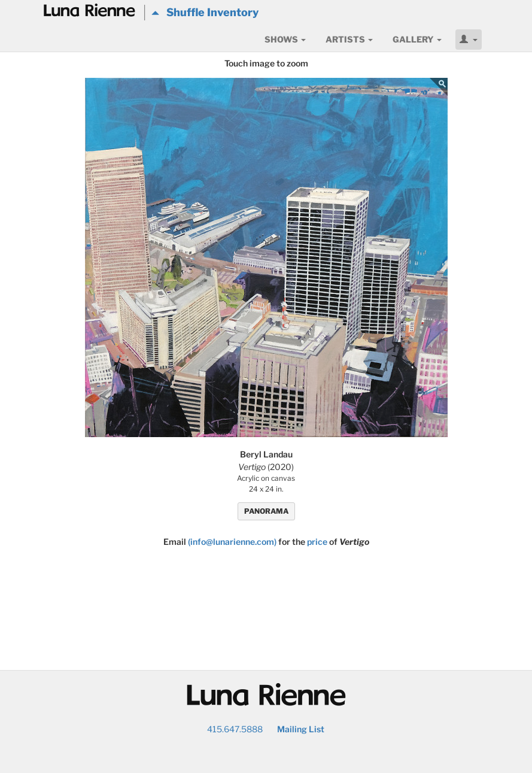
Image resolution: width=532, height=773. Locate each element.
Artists (349, 39)
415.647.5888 (235, 729)
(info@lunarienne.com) (232, 542)
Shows (285, 39)
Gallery (417, 39)
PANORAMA (266, 511)
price (317, 542)
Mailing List (301, 729)
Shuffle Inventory (205, 12)
